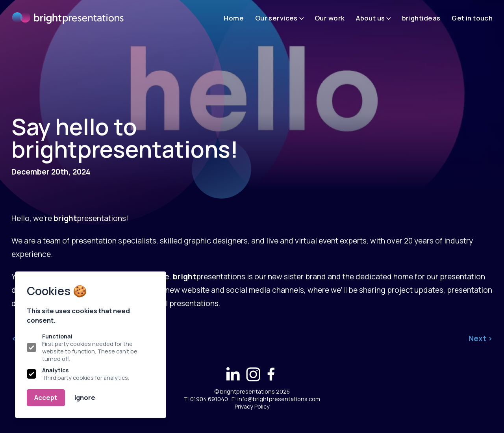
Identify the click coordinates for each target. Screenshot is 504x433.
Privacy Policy (252, 406)
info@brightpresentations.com (279, 399)
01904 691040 (209, 399)
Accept (46, 397)
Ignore (85, 397)
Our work (330, 18)
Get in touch (472, 18)
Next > (481, 338)
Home (234, 18)
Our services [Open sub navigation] (279, 18)
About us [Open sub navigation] (373, 18)
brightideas (421, 18)
